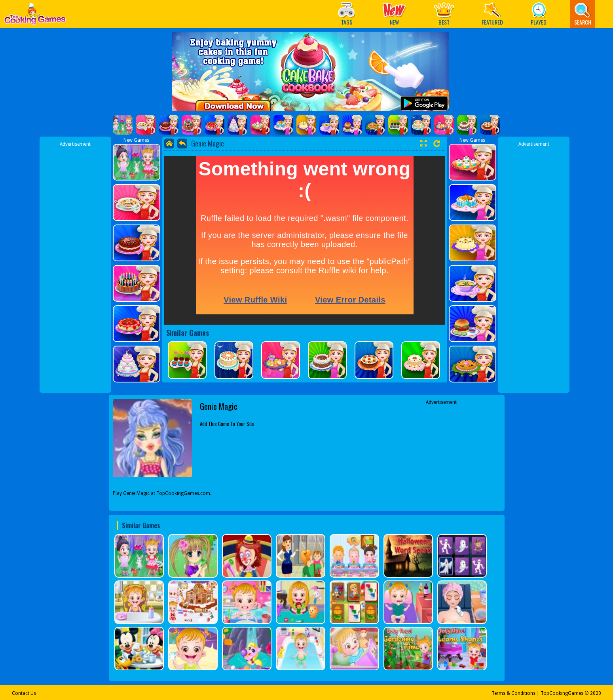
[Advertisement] (75, 266)
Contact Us (24, 693)
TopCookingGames (562, 693)
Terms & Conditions (513, 693)
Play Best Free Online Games (35, 16)
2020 (596, 693)
